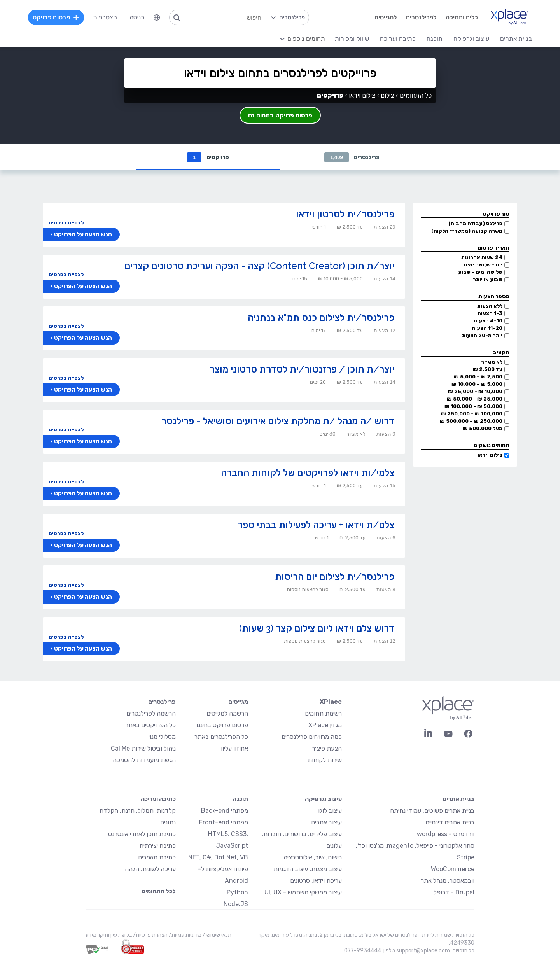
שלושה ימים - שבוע (480, 272)
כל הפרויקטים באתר (150, 725)
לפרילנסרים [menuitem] (421, 17)
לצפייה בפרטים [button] (66, 223)
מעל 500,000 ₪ (483, 429)
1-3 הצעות (490, 314)
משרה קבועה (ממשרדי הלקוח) (467, 231)
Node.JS (236, 904)
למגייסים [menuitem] (386, 17)
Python (237, 893)
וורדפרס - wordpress (446, 834)
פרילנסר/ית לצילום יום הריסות (335, 577)
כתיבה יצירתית (157, 846)
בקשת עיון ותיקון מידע (109, 935)
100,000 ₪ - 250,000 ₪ (472, 414)
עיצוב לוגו (330, 811)
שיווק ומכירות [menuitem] (352, 39)
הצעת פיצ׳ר (327, 749)
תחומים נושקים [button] (492, 446)
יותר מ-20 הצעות (482, 336)
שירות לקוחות (325, 760)
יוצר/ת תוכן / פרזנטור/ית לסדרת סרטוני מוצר (302, 370)
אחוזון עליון (234, 749)
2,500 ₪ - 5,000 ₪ (478, 377)
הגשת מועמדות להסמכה (144, 760)
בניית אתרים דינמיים (450, 823)
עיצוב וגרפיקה (323, 799)
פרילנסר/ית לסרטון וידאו (345, 214)
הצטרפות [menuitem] (105, 17)
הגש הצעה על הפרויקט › (81, 235)
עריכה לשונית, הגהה (150, 869)
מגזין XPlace (325, 725)
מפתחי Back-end (225, 811)
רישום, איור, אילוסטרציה (313, 858)
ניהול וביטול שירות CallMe (143, 749)
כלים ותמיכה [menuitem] (462, 17)
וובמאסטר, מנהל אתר (448, 881)
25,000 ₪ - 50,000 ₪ (475, 399)
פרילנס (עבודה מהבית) (475, 224)
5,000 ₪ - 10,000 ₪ (477, 384)
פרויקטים (208, 157)
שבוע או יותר (488, 280)
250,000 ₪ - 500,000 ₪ (471, 421)
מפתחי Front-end (224, 823)
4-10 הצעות (488, 321)
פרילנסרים (352, 157)
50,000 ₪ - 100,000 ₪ (473, 407)
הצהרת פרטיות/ (150, 935)
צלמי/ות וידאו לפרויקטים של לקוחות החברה (308, 473)
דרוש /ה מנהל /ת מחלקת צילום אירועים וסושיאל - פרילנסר (278, 421)
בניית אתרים (458, 799)
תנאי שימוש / (216, 935)
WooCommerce (453, 869)
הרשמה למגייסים (227, 714)
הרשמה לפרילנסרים (151, 714)
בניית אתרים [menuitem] (516, 39)
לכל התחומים (159, 891)
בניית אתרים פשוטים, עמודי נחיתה (432, 811)
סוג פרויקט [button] (496, 214)
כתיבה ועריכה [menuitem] (398, 39)
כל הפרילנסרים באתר (221, 737)
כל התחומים (416, 95)
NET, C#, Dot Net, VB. (217, 858)
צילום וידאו (490, 455)
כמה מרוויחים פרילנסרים (312, 737)
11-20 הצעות (487, 328)
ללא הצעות (490, 306)
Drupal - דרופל (454, 893)
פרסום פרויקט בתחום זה (280, 115)
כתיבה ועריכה (158, 799)
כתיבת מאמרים (157, 858)
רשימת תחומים (323, 714)
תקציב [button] (501, 353)
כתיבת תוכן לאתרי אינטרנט (142, 834)
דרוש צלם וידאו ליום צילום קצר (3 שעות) (317, 629)
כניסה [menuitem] (137, 17)
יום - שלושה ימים (483, 265)
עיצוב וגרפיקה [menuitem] (471, 39)
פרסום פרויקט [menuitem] (56, 17)
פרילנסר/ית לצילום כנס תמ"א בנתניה (321, 318)
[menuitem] (157, 17)
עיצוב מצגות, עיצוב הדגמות (308, 869)
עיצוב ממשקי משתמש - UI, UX (303, 893)
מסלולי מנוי (162, 737)
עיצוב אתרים (326, 823)
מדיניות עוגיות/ (185, 935)
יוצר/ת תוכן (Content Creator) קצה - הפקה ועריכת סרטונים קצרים (259, 266)
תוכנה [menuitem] (435, 39)
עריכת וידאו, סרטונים (316, 881)
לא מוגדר (492, 362)
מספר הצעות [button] (494, 297)
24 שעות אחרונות (482, 258)
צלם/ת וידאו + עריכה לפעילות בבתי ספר (316, 525)
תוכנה (240, 799)
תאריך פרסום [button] (493, 248)
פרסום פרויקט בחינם (222, 725)
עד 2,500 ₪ (488, 370)
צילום (387, 95)
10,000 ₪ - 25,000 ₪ (475, 392)
